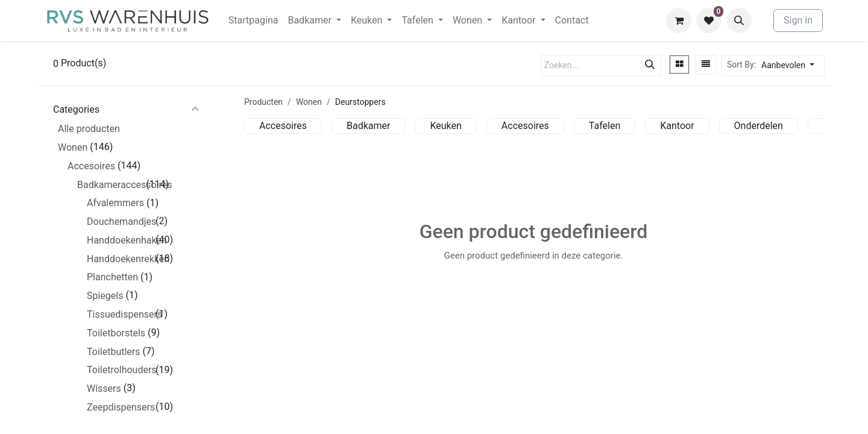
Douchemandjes (120, 222)
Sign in (798, 20)
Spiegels (105, 296)
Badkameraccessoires (110, 185)
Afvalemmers (115, 203)
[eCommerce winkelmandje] (679, 20)
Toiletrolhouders (120, 370)
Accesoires (91, 166)
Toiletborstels (116, 333)
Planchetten (112, 277)
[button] (739, 20)
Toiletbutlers (114, 352)
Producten (263, 102)
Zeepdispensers (120, 407)
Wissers (104, 388)
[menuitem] (253, 20)
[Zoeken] (650, 65)
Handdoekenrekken (120, 259)
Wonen (73, 147)
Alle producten (89, 129)
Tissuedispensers (120, 314)
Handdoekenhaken (120, 240)
